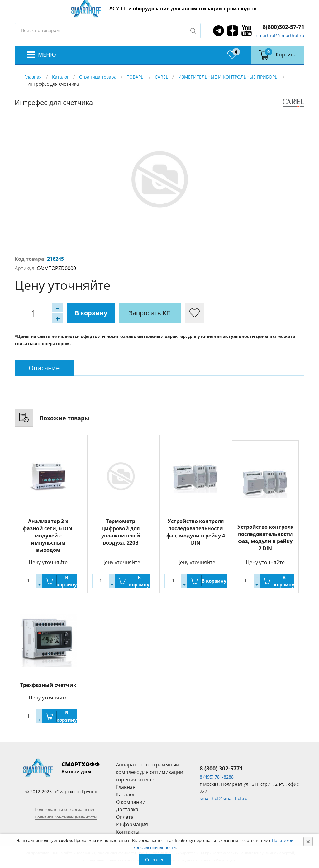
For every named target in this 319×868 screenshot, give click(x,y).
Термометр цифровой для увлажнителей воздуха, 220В (121, 532)
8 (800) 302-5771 (221, 768)
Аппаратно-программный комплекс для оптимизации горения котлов (150, 772)
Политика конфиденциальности (66, 817)
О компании (131, 802)
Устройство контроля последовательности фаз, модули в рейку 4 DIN (196, 532)
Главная (33, 77)
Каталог (60, 77)
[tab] (44, 368)
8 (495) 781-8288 (217, 777)
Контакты (128, 832)
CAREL (161, 77)
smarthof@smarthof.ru (280, 35)
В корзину (91, 313)
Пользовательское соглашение (65, 809)
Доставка (127, 809)
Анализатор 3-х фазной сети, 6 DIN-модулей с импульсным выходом (48, 536)
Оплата (125, 817)
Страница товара (98, 77)
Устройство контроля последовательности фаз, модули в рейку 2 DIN (265, 538)
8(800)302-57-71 (283, 27)
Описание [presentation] (44, 368)
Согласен (155, 859)
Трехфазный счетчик (48, 685)
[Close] (308, 842)
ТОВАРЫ (136, 77)
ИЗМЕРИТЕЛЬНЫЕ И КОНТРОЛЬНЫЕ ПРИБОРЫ (228, 77)
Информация (132, 824)
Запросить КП (150, 313)
